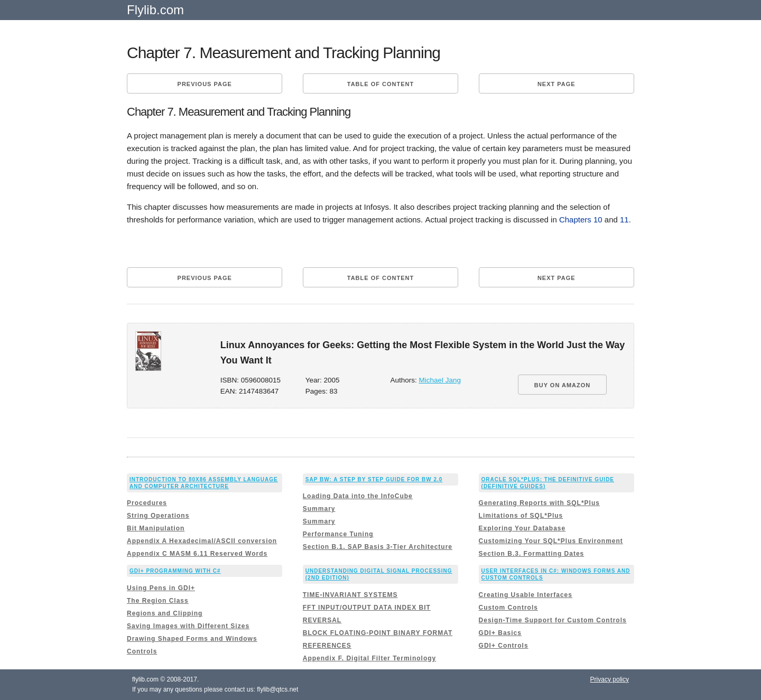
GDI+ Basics (500, 633)
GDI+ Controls (504, 646)
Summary (319, 509)
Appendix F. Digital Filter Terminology (369, 658)
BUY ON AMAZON (563, 385)
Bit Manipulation (156, 528)
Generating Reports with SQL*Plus (539, 503)
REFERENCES (327, 646)
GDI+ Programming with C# (175, 571)
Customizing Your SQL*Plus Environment (551, 541)
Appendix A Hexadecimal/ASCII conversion (202, 541)
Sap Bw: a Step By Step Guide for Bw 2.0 (374, 479)
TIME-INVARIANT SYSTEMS (350, 595)
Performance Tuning (338, 534)
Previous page (205, 84)
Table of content (380, 84)
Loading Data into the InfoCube (358, 496)
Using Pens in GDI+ (161, 588)
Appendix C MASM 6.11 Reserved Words (197, 554)
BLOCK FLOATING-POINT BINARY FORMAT (378, 633)
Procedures (147, 503)
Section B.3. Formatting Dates (532, 554)
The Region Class (158, 601)
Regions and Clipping (165, 613)
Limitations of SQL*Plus (521, 516)
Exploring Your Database (522, 528)
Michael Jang (440, 380)
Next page (556, 84)
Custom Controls (508, 608)
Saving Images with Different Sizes (188, 626)
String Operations (158, 516)
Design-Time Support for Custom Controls (553, 620)
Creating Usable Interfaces (526, 595)
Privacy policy (610, 679)
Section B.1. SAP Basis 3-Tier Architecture (378, 547)
